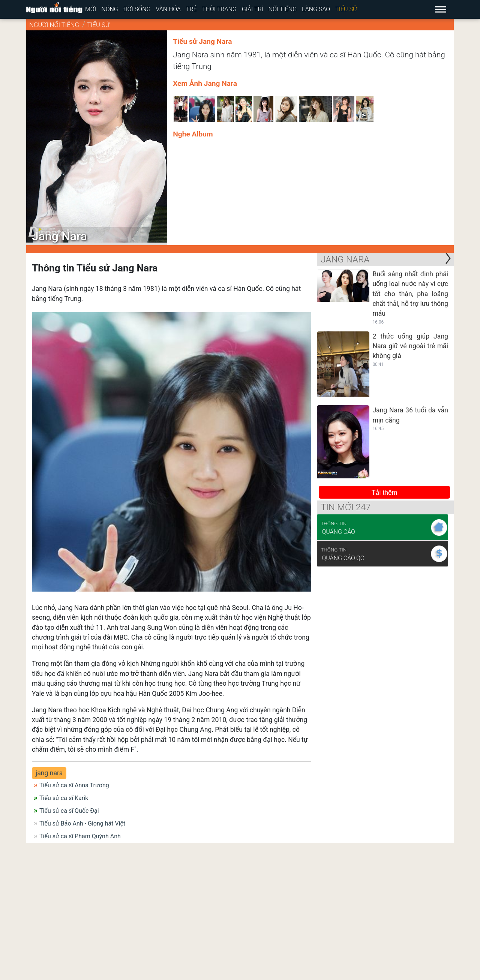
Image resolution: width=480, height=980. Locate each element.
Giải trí (253, 9)
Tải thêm (385, 493)
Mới (91, 9)
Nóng (110, 9)
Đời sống (137, 9)
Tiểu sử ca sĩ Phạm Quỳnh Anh (80, 836)
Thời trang (219, 9)
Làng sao (316, 9)
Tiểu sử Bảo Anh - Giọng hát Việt (82, 823)
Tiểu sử (346, 9)
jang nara (49, 773)
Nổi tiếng (283, 9)
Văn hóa (168, 9)
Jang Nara (345, 259)
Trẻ (191, 9)
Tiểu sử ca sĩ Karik (64, 798)
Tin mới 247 (346, 507)
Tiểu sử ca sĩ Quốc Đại (69, 811)
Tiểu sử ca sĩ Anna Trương (74, 785)
